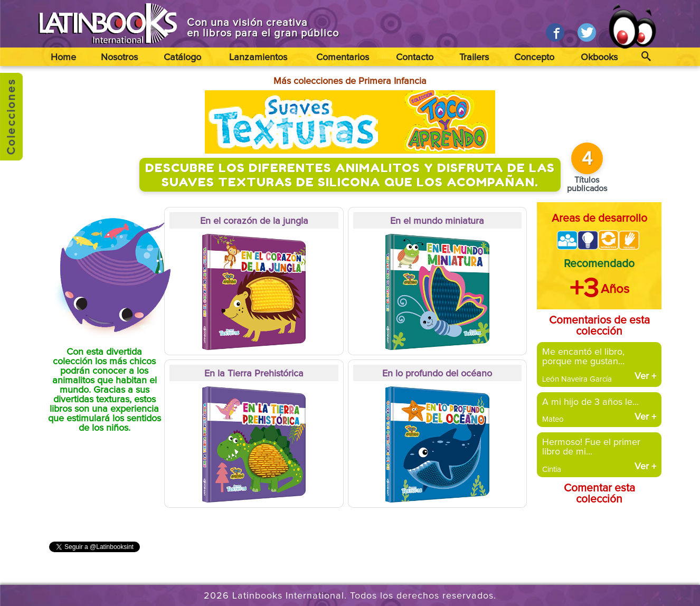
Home (63, 58)
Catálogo (182, 58)
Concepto (534, 58)
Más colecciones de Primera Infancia (350, 81)
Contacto (415, 58)
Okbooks (599, 58)
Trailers (474, 58)
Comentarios (343, 58)
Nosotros (119, 58)
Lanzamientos (258, 58)
